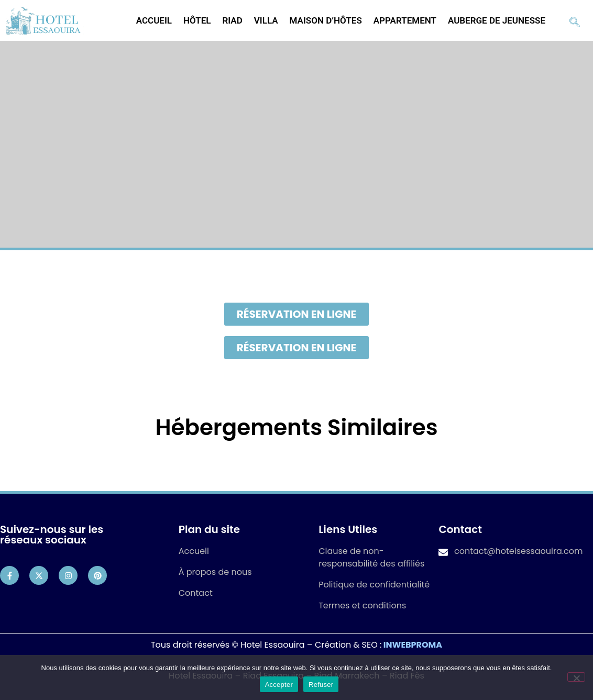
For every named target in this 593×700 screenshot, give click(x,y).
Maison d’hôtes (326, 20)
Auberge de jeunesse (497, 20)
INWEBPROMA (413, 645)
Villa (266, 20)
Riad (233, 20)
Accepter (279, 685)
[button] (297, 314)
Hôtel (197, 20)
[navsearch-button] (575, 20)
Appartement (405, 20)
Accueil (154, 20)
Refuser (321, 685)
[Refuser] (576, 677)
